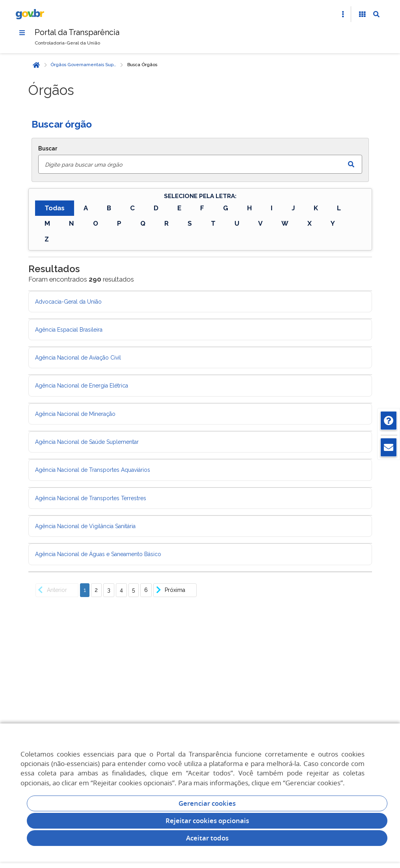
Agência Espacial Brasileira (69, 330)
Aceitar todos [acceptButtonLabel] (207, 838)
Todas (55, 208)
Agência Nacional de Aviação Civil (78, 358)
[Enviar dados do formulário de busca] (351, 164)
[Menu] (22, 33)
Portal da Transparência (77, 32)
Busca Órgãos (142, 65)
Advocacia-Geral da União (68, 302)
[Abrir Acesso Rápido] (343, 14)
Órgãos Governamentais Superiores (85, 65)
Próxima (169, 590)
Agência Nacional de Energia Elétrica (82, 386)
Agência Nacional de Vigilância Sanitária (85, 526)
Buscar (48, 148)
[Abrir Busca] (376, 14)
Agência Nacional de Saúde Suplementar (87, 442)
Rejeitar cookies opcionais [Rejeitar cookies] (207, 821)
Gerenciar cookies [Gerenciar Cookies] (207, 803)
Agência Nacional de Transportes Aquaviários (93, 470)
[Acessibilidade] (362, 14)
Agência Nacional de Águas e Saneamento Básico (98, 554)
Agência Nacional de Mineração (75, 414)
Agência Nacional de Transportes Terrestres (91, 498)
